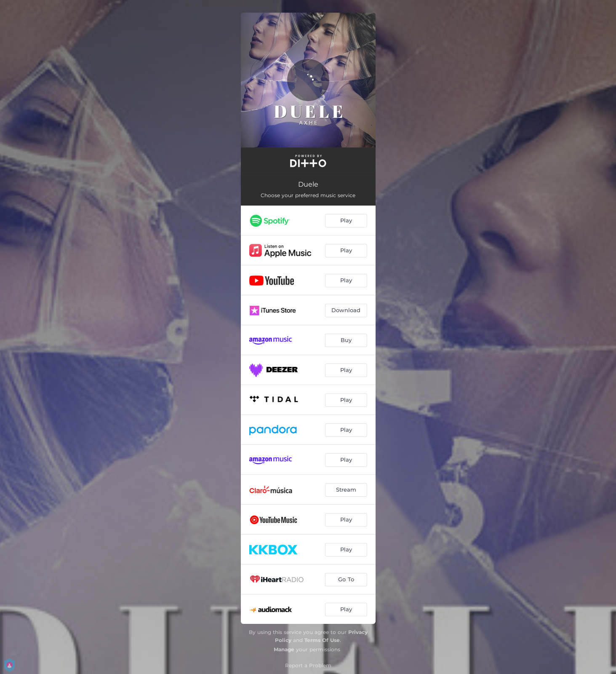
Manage (284, 649)
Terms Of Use (322, 640)
